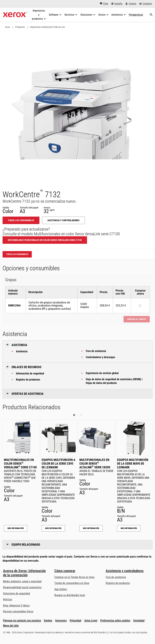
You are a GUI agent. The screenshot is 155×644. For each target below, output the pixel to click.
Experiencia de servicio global (102, 373)
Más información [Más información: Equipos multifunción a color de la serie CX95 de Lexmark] (53, 528)
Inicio (8, 27)
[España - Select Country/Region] (117, 4)
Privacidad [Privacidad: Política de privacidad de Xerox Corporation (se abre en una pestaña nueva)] (75, 620)
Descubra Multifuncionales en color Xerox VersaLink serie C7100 (45, 240)
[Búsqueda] (151, 15)
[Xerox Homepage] (15, 15)
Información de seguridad (30, 373)
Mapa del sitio (11, 626)
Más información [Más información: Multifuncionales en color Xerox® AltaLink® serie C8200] (91, 528)
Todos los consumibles (21, 220)
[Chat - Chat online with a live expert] (104, 4)
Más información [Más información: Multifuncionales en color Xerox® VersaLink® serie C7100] (16, 528)
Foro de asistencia (96, 351)
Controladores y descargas (100, 357)
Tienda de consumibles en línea (72, 583)
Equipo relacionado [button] (26, 545)
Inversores (61, 620)
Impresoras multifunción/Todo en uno (48, 27)
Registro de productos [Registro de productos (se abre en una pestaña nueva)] (118, 583)
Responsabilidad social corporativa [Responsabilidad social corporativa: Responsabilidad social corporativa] (22, 587)
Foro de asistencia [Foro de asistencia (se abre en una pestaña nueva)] (116, 577)
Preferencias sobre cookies (115, 620)
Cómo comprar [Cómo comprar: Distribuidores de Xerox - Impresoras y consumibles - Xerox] (65, 571)
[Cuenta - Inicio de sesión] (131, 4)
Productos (20, 27)
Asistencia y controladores (125, 571)
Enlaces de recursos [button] (27, 367)
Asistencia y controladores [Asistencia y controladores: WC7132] (63, 220)
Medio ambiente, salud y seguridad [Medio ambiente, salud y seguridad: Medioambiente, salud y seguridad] (22, 581)
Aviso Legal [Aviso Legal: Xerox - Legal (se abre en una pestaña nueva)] (91, 620)
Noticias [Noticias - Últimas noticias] (8, 599)
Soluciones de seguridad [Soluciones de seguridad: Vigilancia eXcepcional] (16, 593)
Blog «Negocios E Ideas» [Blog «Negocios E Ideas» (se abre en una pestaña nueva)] (16, 606)
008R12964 (14, 306)
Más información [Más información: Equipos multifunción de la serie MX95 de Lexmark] (129, 528)
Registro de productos (28, 380)
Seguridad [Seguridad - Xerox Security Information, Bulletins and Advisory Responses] (139, 620)
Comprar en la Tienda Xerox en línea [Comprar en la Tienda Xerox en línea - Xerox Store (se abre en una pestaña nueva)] (74, 577)
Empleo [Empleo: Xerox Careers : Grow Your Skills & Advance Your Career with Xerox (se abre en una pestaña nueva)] (48, 620)
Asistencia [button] (19, 345)
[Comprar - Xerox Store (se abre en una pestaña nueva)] (146, 4)
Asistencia (22, 351)
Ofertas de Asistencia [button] (28, 394)
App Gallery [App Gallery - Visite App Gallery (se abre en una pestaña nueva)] (61, 589)
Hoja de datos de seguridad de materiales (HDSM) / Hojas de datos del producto (114, 381)
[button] (74, 415)
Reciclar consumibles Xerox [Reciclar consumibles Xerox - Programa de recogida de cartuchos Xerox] (18, 611)
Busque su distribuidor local (70, 595)
